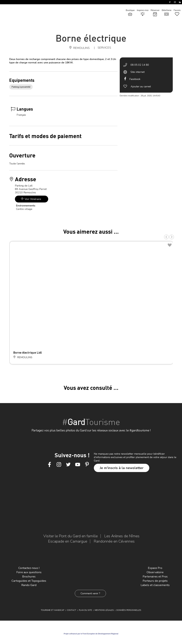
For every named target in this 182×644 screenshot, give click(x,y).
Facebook (135, 79)
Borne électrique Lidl (28, 352)
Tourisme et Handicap (52, 610)
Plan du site (85, 610)
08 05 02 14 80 (140, 65)
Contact (72, 610)
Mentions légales (104, 610)
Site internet (138, 72)
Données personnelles (129, 610)
